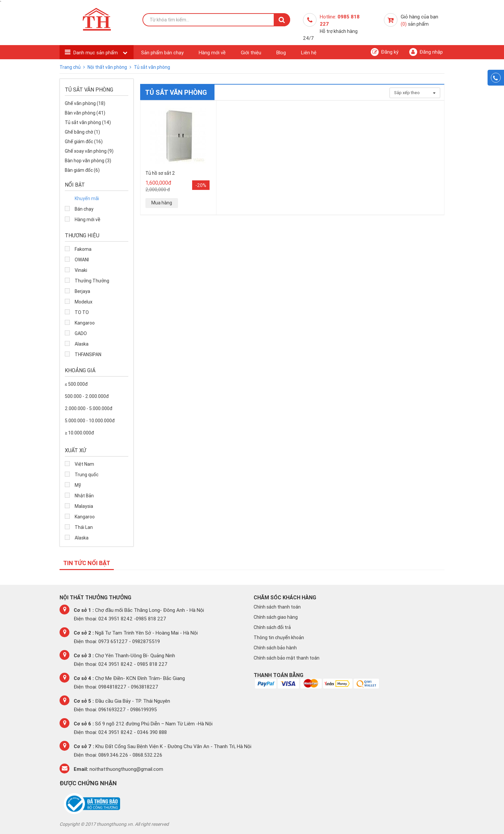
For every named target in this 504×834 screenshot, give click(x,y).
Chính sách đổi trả (272, 627)
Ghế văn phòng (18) (85, 103)
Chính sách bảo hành (275, 648)
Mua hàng (162, 203)
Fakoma (83, 249)
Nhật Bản (84, 496)
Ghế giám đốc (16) (84, 142)
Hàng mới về (212, 52)
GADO (81, 333)
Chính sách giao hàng (276, 617)
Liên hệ (309, 52)
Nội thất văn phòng (108, 67)
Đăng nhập (426, 52)
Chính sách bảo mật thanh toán (287, 658)
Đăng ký (385, 52)
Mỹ (78, 485)
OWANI (82, 260)
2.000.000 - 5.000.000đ (88, 408)
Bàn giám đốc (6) (82, 170)
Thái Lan (84, 527)
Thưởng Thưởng (92, 281)
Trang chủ (71, 67)
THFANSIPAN (88, 354)
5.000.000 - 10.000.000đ (90, 421)
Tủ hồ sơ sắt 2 (160, 173)
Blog (281, 52)
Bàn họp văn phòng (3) (88, 161)
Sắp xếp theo (415, 93)
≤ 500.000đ (76, 384)
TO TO (82, 312)
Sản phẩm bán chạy (162, 52)
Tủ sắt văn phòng (152, 67)
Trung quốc (87, 475)
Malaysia (84, 506)
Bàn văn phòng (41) (85, 113)
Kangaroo (85, 323)
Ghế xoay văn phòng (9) (89, 151)
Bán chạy (84, 209)
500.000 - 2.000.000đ (87, 396)
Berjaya (82, 291)
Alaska (82, 344)
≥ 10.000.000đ (79, 433)
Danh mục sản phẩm (96, 52)
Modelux (84, 302)
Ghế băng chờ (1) (82, 132)
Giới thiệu (251, 52)
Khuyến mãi (87, 198)
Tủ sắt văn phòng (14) (88, 122)
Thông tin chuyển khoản (279, 638)
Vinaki (81, 270)
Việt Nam (84, 464)
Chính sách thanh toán (277, 607)
